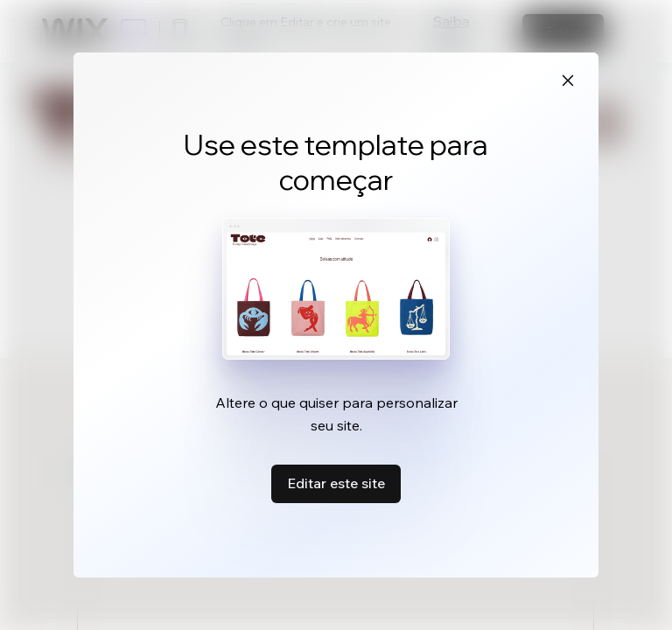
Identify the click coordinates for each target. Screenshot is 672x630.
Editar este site (336, 483)
